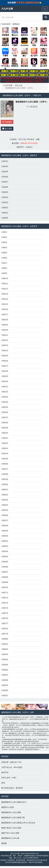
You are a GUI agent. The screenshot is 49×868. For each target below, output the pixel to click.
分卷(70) (5, 587)
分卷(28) (5, 371)
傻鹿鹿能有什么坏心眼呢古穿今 (14, 802)
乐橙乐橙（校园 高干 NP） (12, 762)
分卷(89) (5, 171)
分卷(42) (5, 443)
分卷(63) (5, 551)
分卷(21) (5, 335)
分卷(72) (5, 598)
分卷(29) (5, 376)
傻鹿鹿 (4, 843)
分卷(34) (5, 402)
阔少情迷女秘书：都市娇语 (12, 788)
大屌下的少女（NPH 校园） (12, 767)
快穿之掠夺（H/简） (9, 778)
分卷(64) (5, 556)
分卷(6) (4, 258)
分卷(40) (5, 433)
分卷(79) (5, 634)
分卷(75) (5, 613)
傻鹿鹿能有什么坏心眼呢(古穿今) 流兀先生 (18, 823)
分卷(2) (4, 237)
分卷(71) (5, 592)
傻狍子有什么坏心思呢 (10, 833)
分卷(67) (5, 572)
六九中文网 (8, 85)
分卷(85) (5, 192)
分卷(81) (5, 213)
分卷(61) (5, 541)
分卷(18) (5, 320)
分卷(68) (5, 577)
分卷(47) (5, 469)
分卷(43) (5, 448)
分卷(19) (5, 325)
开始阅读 (7, 122)
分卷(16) (5, 309)
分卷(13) (5, 294)
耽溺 (3, 783)
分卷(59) (5, 531)
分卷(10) (5, 278)
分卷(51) (5, 489)
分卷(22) (5, 340)
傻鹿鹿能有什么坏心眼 (10, 838)
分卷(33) (5, 397)
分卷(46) (5, 464)
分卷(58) (5, 526)
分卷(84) (5, 197)
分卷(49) (5, 479)
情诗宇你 (5, 772)
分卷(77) (5, 623)
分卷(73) (5, 603)
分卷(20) (5, 330)
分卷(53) (5, 500)
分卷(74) (5, 608)
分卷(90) (5, 166)
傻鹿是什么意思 (8, 807)
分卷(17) (5, 314)
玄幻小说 (19, 85)
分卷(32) (5, 392)
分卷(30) (5, 381)
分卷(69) (5, 582)
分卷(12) (5, 289)
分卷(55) (5, 510)
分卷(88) (5, 177)
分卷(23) (5, 345)
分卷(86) (5, 187)
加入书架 (7, 129)
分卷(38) (5, 423)
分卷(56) (5, 515)
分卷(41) (5, 438)
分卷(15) (5, 304)
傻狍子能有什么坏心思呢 (11, 828)
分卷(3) (4, 242)
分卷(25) (5, 356)
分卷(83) (5, 202)
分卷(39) (5, 428)
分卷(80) (5, 218)
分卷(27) (5, 366)
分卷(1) (4, 232)
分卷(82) (5, 208)
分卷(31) (5, 386)
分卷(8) (4, 268)
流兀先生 (34, 107)
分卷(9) (4, 273)
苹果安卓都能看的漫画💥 (30, 3)
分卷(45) (5, 459)
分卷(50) (5, 484)
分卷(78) (5, 629)
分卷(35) (5, 407)
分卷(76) (5, 618)
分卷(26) (5, 361)
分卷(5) (4, 253)
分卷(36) (5, 412)
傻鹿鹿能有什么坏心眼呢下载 (13, 818)
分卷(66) (5, 567)
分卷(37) (5, 417)
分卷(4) (4, 247)
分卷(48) (5, 474)
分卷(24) (5, 350)
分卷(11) (5, 283)
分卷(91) (29, 147)
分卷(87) (5, 182)
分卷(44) (5, 453)
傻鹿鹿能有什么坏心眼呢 (11, 812)
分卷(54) (5, 505)
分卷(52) (5, 495)
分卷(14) (5, 299)
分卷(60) (5, 536)
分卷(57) (5, 520)
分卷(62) (5, 546)
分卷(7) (4, 263)
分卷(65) (5, 562)
